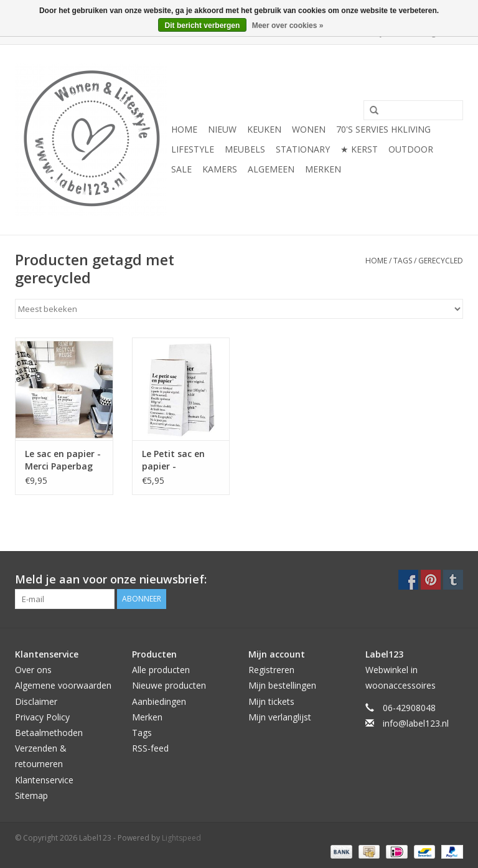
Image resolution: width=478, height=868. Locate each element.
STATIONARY (303, 149)
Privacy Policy (42, 717)
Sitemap (31, 795)
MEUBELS (245, 149)
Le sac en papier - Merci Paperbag (63, 460)
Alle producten (161, 670)
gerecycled (441, 261)
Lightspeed (181, 838)
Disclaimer (36, 701)
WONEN (309, 129)
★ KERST (359, 149)
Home (184, 129)
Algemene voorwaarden (63, 685)
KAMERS (220, 169)
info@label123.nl (416, 723)
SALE (181, 169)
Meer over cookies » (288, 26)
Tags (403, 261)
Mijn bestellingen (282, 685)
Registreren (271, 670)
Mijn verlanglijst (280, 717)
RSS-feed (150, 748)
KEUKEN (264, 129)
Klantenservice (44, 780)
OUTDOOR (411, 149)
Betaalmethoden (49, 733)
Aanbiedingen (159, 701)
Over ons (33, 670)
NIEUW (222, 129)
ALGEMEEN (271, 169)
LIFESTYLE (193, 149)
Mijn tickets (271, 701)
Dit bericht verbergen (203, 26)
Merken (323, 169)
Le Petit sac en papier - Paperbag (173, 460)
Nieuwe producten (169, 685)
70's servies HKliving (383, 129)
